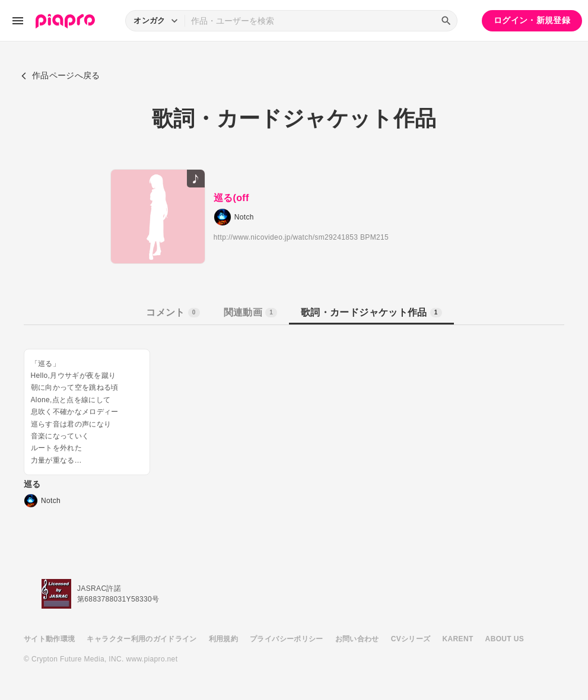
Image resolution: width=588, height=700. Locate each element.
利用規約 (223, 639)
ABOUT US (505, 639)
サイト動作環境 (49, 639)
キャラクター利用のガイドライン (142, 639)
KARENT (458, 639)
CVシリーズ (411, 639)
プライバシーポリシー (287, 639)
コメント (173, 312)
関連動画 (250, 312)
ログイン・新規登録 (532, 20)
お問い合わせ (357, 639)
